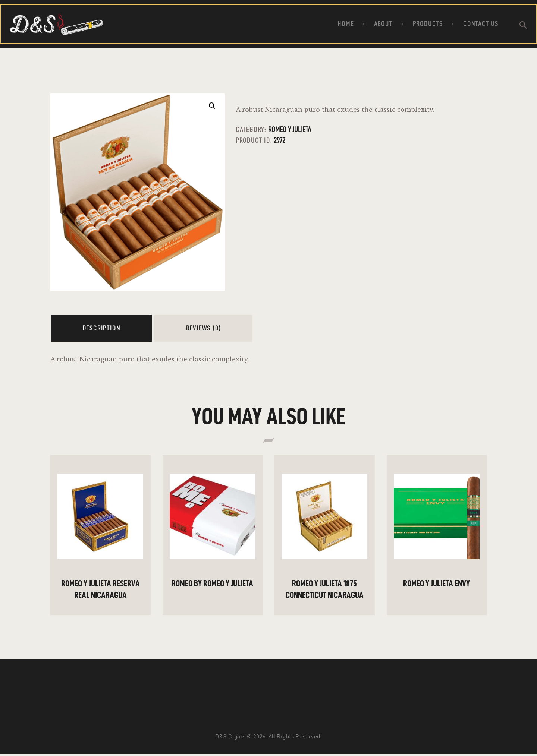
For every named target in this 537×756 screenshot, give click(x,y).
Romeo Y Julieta (290, 129)
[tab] (101, 328)
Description (101, 328)
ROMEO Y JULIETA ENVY (436, 583)
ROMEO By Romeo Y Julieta (212, 583)
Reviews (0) (204, 328)
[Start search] (523, 25)
